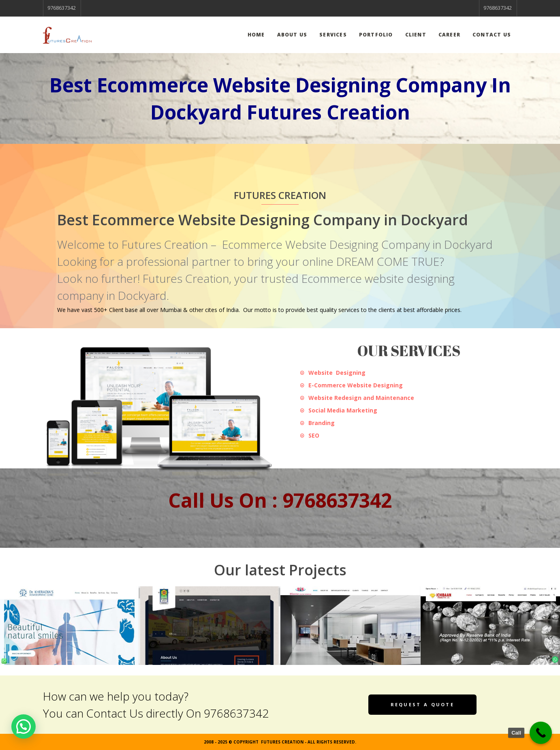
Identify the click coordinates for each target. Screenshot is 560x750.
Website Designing (337, 373)
